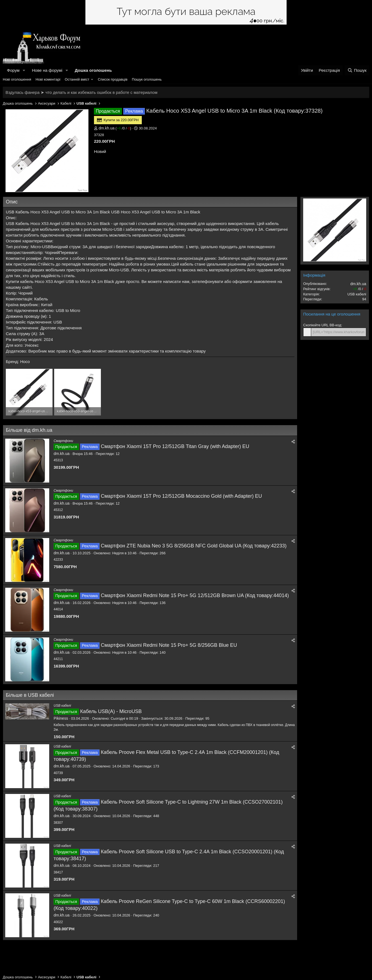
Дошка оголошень (93, 70)
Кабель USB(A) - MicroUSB (111, 711)
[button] (24, 70)
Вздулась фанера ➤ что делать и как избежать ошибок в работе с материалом (81, 92)
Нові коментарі (48, 79)
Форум (13, 70)
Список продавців (113, 79)
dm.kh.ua (107, 128)
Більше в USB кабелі (30, 695)
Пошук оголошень (147, 79)
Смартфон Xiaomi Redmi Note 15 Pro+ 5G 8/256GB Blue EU (169, 645)
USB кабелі (62, 706)
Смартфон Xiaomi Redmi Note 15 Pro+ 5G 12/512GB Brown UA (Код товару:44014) (195, 595)
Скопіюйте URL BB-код (322, 325)
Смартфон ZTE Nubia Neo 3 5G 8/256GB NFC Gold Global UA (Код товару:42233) (194, 546)
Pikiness (61, 718)
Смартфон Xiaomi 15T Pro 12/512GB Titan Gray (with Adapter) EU (175, 446)
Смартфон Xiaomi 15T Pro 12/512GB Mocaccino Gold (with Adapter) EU (181, 496)
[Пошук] (357, 70)
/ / (123, 128)
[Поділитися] (293, 442)
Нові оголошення (17, 79)
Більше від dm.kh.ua (29, 430)
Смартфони (63, 441)
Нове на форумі (47, 70)
